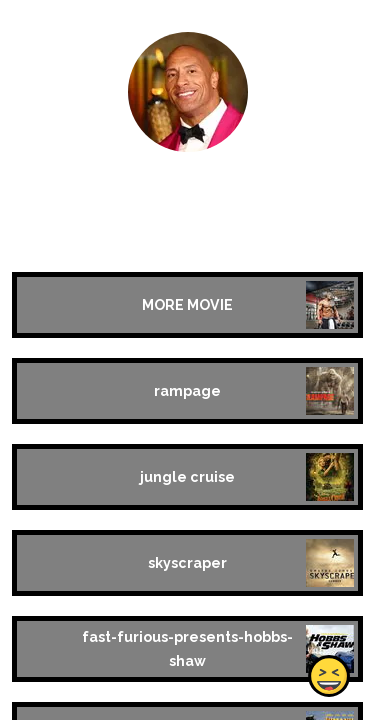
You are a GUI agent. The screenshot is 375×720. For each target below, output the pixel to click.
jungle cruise (187, 477)
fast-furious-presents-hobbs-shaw (187, 649)
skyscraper (187, 563)
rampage (187, 391)
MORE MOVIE (187, 305)
